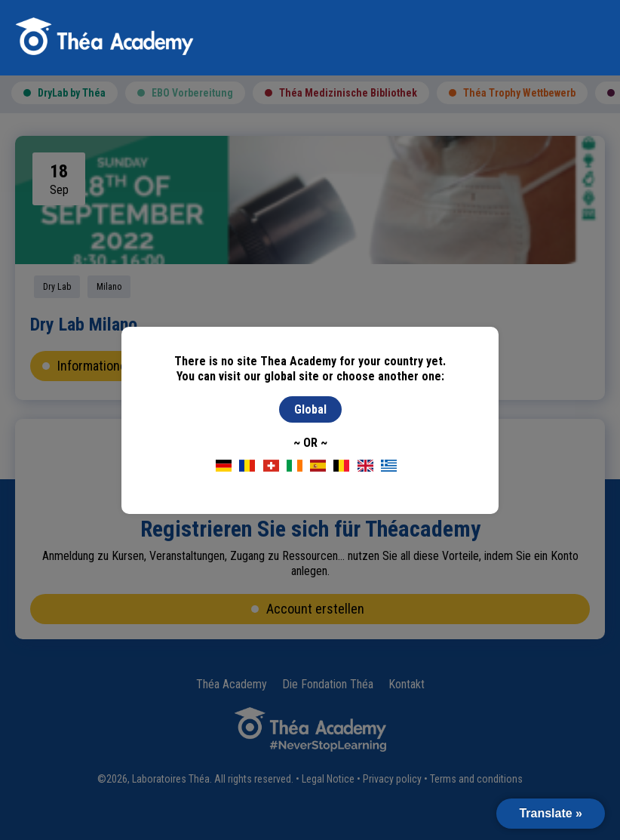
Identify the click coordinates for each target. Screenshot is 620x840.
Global (310, 409)
